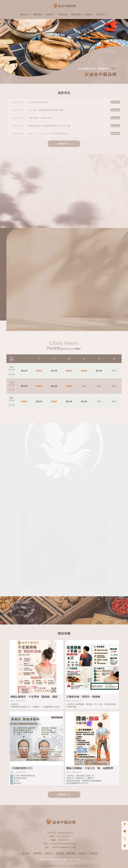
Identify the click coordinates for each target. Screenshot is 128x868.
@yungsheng (66, 833)
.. (73, 866)
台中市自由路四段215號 (64, 847)
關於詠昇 (25, 14)
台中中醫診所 (52, 859)
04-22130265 (64, 836)
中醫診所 (43, 859)
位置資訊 (88, 14)
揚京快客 (54, 866)
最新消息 (101, 14)
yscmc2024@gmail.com (64, 844)
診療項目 (50, 14)
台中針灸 (77, 859)
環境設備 (63, 14)
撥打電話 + (93, 204)
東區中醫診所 (63, 859)
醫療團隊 (37, 14)
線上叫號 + (61, 204)
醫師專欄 (75, 14)
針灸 (71, 859)
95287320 (64, 840)
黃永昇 (24, 371)
